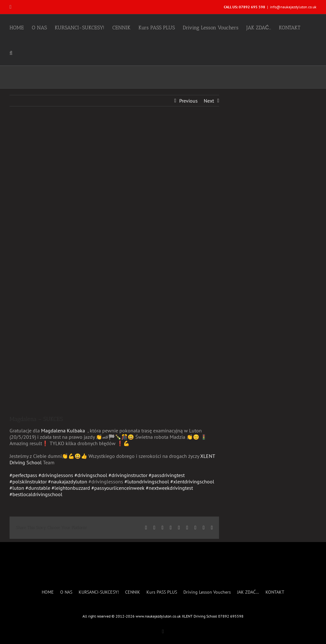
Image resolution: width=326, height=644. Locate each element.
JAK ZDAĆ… (248, 592)
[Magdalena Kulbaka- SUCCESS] (114, 265)
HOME (48, 592)
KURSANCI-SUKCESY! (99, 592)
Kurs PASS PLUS (162, 592)
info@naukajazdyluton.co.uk (293, 7)
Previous (188, 101)
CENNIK (133, 592)
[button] (11, 53)
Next (209, 101)
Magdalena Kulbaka (63, 431)
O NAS (66, 592)
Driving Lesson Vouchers (207, 592)
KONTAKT (275, 592)
